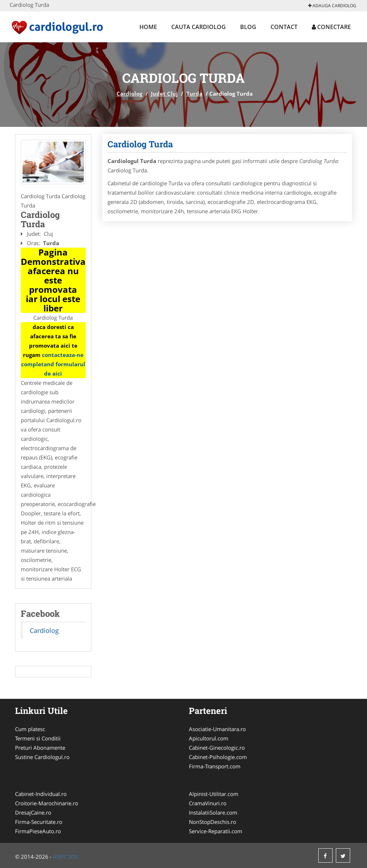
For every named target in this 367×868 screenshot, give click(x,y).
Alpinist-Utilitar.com (214, 794)
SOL (73, 857)
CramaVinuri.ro (208, 803)
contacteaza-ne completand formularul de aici (53, 364)
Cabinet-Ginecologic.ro (217, 748)
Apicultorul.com (209, 738)
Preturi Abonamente (40, 748)
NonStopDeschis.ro (213, 822)
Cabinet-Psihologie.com (218, 757)
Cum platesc (30, 729)
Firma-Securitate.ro (39, 822)
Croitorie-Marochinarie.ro (47, 803)
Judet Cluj (164, 94)
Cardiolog (129, 94)
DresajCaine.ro (33, 812)
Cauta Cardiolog (199, 27)
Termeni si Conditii (38, 738)
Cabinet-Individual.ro (41, 794)
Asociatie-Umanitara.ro (217, 729)
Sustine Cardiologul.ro (42, 757)
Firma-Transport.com (215, 766)
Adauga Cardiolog (332, 6)
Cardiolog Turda (140, 144)
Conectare (331, 27)
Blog (248, 27)
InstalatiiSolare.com (213, 812)
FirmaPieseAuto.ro (38, 831)
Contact (284, 27)
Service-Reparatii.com (216, 831)
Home (148, 27)
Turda (194, 94)
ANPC (60, 857)
